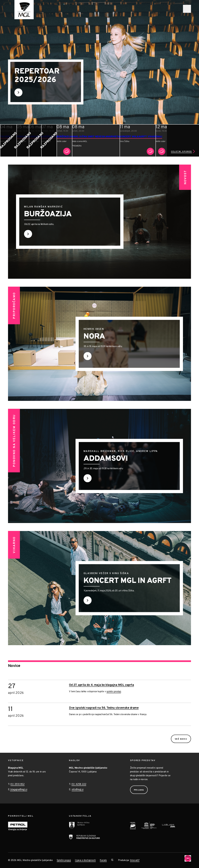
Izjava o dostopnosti (85, 860)
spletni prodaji (114, 692)
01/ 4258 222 (79, 784)
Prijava (139, 790)
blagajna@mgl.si (19, 790)
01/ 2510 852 (17, 784)
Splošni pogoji (64, 860)
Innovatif (135, 860)
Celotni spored (181, 152)
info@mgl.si (78, 790)
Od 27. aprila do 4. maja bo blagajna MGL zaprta (101, 685)
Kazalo (103, 860)
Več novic (181, 739)
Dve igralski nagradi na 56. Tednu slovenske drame (104, 708)
